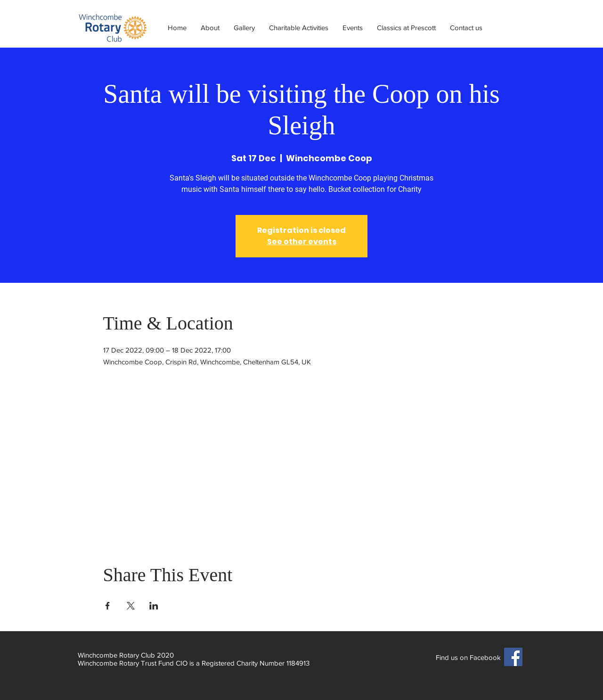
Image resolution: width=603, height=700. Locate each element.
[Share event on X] (131, 606)
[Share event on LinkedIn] (154, 606)
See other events (302, 242)
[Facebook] (513, 657)
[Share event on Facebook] (108, 606)
